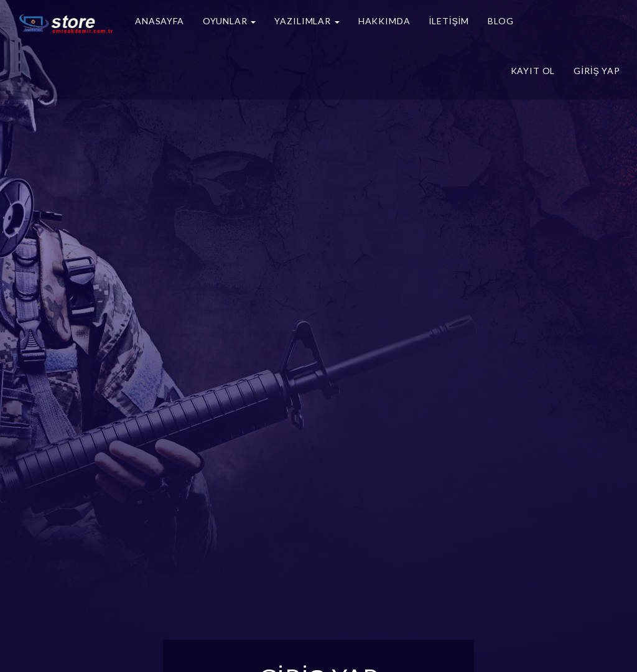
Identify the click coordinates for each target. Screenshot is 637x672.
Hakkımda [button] (384, 21)
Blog (500, 21)
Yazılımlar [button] (307, 21)
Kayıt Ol (533, 71)
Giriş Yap (597, 71)
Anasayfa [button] (160, 21)
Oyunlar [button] (230, 21)
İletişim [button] (449, 21)
